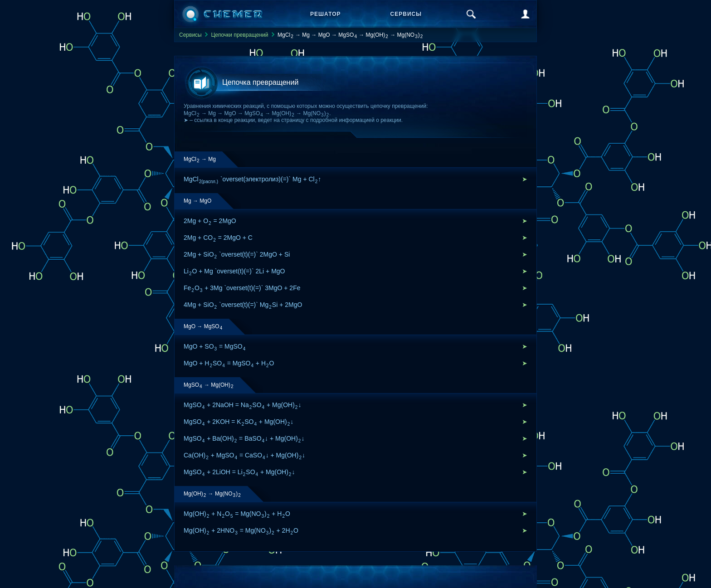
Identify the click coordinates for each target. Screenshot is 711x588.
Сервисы (406, 14)
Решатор (326, 14)
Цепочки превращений (239, 35)
